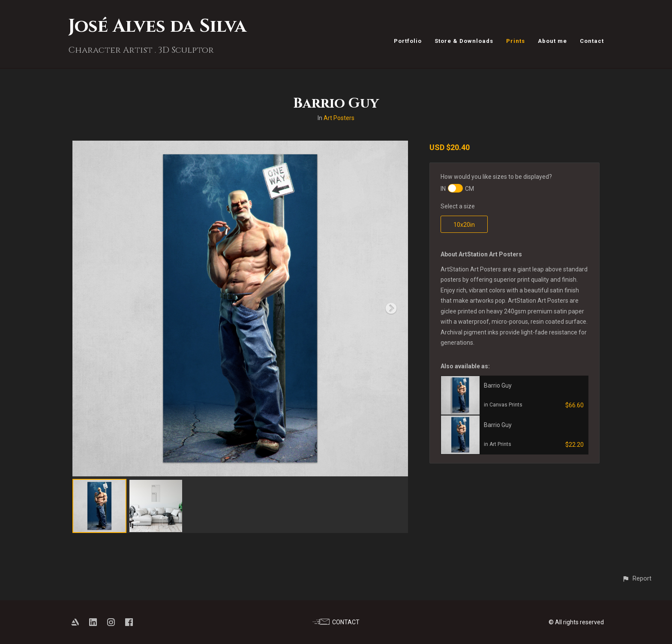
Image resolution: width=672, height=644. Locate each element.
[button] (637, 579)
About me (552, 41)
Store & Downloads (464, 41)
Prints (516, 41)
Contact (592, 41)
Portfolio (408, 41)
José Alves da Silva (157, 26)
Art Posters (339, 118)
